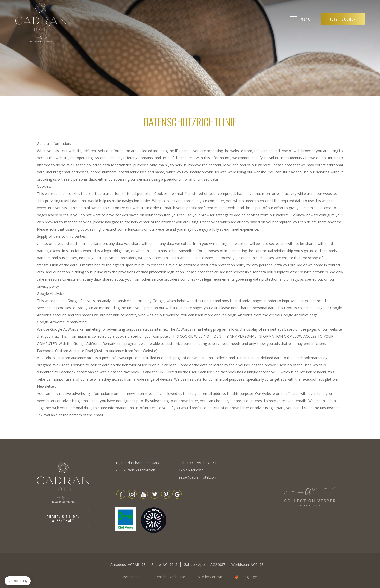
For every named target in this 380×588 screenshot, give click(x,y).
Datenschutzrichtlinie (168, 577)
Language (249, 577)
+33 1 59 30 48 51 (202, 463)
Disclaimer (129, 577)
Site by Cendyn (210, 577)
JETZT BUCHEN (347, 19)
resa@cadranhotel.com (198, 477)
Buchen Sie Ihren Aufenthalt (63, 518)
